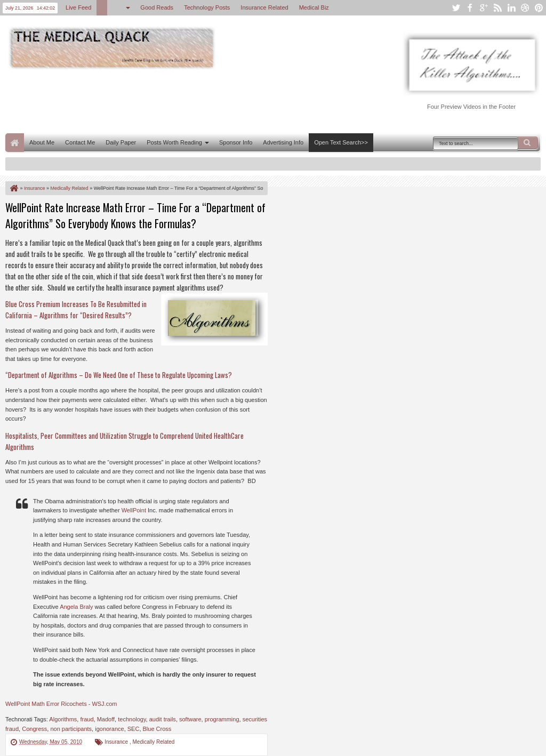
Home (15, 143)
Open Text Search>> (341, 142)
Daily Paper (121, 142)
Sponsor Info (236, 142)
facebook (470, 8)
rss (497, 8)
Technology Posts (207, 7)
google (484, 8)
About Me (42, 142)
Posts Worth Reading (174, 142)
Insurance (117, 742)
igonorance (109, 729)
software (190, 719)
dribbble (525, 8)
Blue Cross (157, 729)
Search (528, 143)
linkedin (511, 8)
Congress (34, 729)
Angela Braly (76, 607)
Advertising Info (283, 142)
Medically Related (154, 742)
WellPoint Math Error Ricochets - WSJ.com (61, 704)
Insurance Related (264, 7)
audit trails (163, 719)
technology (132, 719)
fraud (87, 719)
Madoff (106, 719)
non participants (71, 729)
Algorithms (63, 719)
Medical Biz (314, 7)
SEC (134, 729)
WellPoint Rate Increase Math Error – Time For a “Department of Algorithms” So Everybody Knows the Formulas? (135, 215)
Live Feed (78, 7)
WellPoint (134, 510)
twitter (456, 8)
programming (222, 719)
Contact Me (80, 142)
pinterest (539, 8)
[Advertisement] (199, 100)
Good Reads (157, 7)
